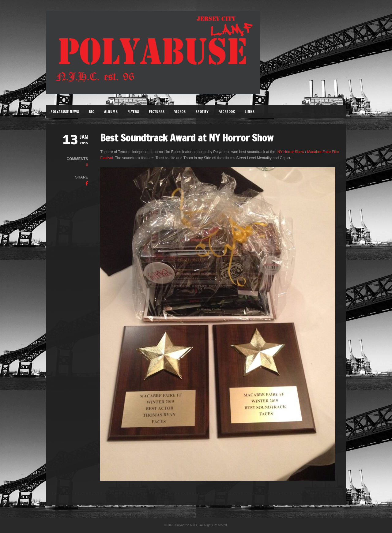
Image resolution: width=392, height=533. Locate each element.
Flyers (133, 112)
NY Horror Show (291, 152)
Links (250, 112)
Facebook (227, 112)
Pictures (157, 112)
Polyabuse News (65, 112)
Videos (180, 112)
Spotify (202, 112)
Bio (92, 112)
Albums (111, 112)
